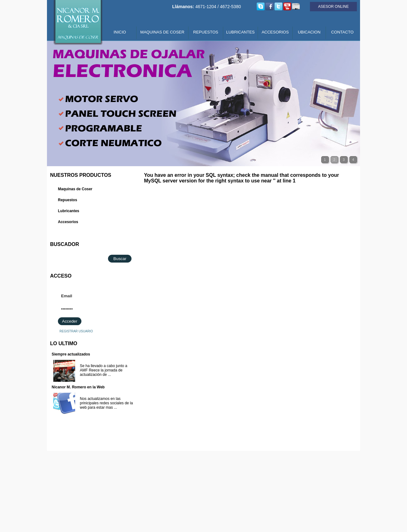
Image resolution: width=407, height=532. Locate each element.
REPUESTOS (206, 32)
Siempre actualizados (71, 354)
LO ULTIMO (64, 343)
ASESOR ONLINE (333, 7)
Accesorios (68, 222)
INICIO (120, 32)
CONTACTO (343, 32)
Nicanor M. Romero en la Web (78, 387)
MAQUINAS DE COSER (162, 32)
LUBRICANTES (240, 32)
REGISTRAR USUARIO (76, 331)
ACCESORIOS (275, 32)
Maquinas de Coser (75, 189)
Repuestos (67, 200)
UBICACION (309, 32)
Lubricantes (69, 211)
